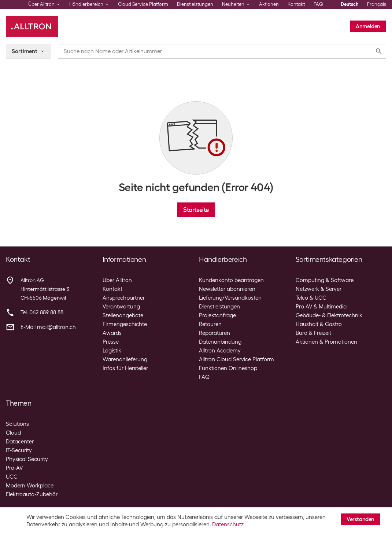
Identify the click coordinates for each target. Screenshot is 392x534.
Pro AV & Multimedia (321, 307)
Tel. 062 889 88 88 (42, 312)
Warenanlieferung (125, 359)
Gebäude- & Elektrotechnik (329, 315)
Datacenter (20, 442)
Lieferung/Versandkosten (230, 298)
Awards (112, 333)
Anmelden (368, 26)
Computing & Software (325, 280)
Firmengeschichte (125, 324)
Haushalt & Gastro (319, 324)
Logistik (112, 351)
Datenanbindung (220, 342)
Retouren (210, 324)
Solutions (17, 424)
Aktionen (269, 4)
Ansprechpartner (124, 298)
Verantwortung (121, 307)
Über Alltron (117, 280)
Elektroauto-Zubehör (32, 494)
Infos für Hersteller (125, 368)
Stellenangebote (123, 315)
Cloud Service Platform (143, 4)
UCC (12, 477)
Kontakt (296, 4)
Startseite (196, 210)
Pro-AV (14, 468)
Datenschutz (228, 524)
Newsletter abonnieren (227, 289)
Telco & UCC (311, 298)
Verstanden (360, 519)
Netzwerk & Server (319, 289)
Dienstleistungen (195, 4)
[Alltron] (32, 26)
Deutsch (350, 4)
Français (377, 4)
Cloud (13, 433)
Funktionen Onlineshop (228, 368)
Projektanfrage (217, 315)
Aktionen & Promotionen (326, 342)
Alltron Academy (220, 351)
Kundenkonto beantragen (231, 280)
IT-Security (19, 450)
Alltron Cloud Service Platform (236, 359)
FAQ (318, 4)
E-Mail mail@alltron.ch (48, 327)
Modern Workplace (30, 486)
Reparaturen (215, 333)
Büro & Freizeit (313, 333)
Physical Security (27, 459)
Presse (111, 342)
